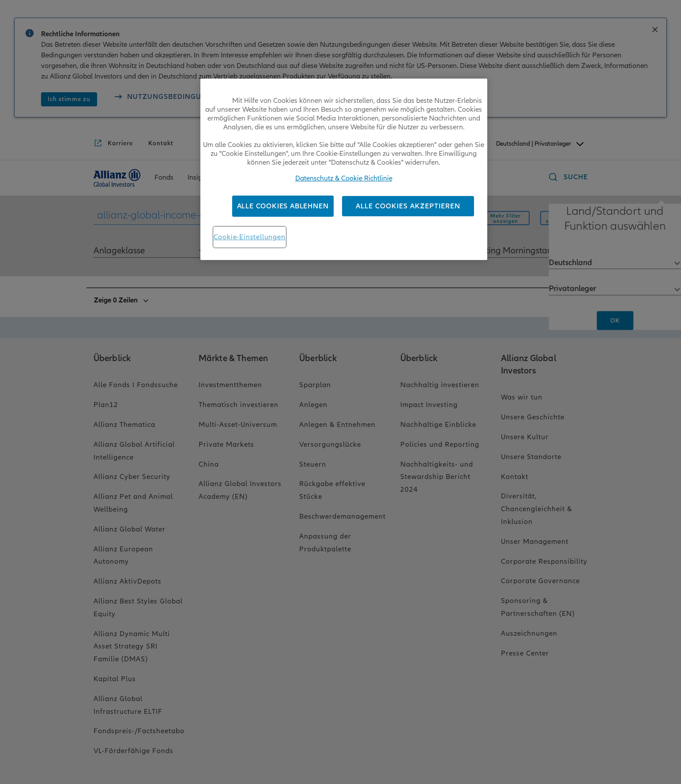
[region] (344, 169)
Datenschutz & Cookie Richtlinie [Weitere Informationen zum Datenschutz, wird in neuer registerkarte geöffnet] (344, 178)
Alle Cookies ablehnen (283, 206)
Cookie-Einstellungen (250, 237)
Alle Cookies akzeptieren (408, 206)
